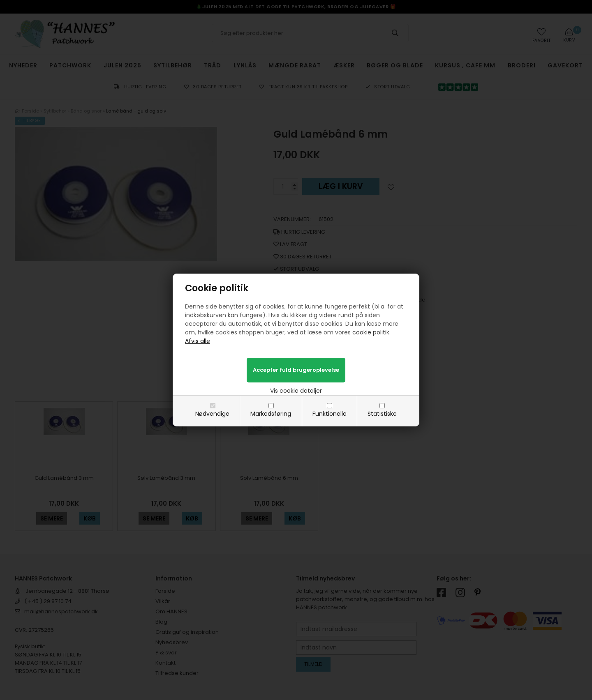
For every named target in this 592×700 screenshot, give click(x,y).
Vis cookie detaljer (296, 391)
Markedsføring (271, 414)
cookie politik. (371, 332)
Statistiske (382, 414)
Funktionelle (330, 414)
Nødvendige (212, 414)
